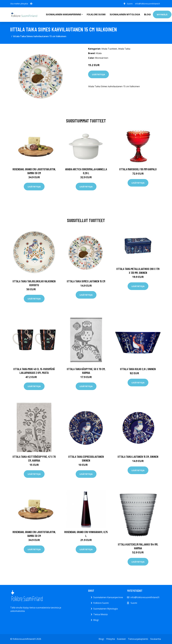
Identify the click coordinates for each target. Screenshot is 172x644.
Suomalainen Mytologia (125, 14)
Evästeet (121, 639)
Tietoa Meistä (100, 614)
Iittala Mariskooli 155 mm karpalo (138, 169)
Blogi (147, 14)
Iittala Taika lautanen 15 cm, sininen (138, 457)
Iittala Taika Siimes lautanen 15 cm (86, 281)
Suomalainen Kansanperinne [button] (63, 14)
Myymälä (162, 14)
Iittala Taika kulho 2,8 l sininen (138, 369)
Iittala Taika (124, 49)
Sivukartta (156, 639)
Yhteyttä (110, 639)
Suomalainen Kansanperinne (108, 597)
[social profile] (31, 4)
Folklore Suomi (96, 14)
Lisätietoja (99, 74)
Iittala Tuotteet (109, 49)
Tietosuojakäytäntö (138, 639)
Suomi (129, 4)
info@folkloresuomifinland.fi (147, 4)
